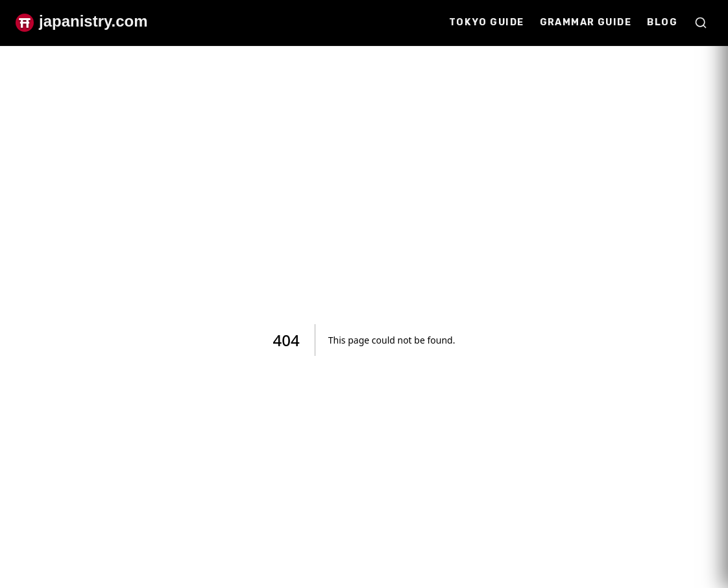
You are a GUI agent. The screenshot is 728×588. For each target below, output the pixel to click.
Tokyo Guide (487, 22)
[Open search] (701, 23)
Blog (662, 22)
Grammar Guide (586, 22)
